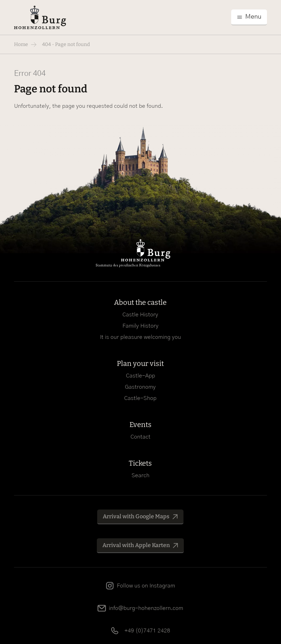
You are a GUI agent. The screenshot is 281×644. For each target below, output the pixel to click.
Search (140, 475)
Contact (140, 437)
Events (140, 425)
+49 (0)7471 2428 (147, 631)
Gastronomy (140, 387)
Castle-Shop (140, 398)
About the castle (140, 302)
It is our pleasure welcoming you (140, 337)
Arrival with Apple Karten (136, 545)
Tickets (140, 463)
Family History (140, 326)
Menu (253, 17)
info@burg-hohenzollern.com (146, 608)
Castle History (140, 315)
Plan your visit (140, 363)
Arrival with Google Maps (136, 516)
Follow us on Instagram (146, 586)
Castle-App (140, 376)
